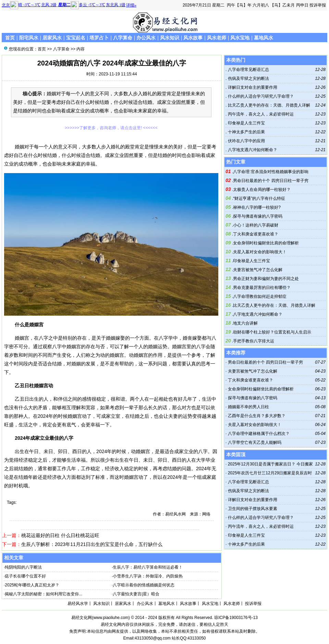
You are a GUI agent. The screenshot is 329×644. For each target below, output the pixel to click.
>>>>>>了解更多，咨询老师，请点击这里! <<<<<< (111, 128)
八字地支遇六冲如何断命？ (252, 150)
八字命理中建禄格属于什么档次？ (259, 434)
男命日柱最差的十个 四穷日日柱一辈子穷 (271, 181)
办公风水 (146, 38)
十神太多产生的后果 (246, 132)
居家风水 (52, 38)
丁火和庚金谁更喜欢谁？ (256, 234)
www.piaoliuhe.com (111, 618)
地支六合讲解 (245, 323)
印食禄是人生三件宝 (246, 123)
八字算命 (123, 38)
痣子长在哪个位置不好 (25, 576)
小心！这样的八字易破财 (256, 225)
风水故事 (193, 38)
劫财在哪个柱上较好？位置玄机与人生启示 (272, 332)
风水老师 (217, 38)
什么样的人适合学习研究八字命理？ (260, 96)
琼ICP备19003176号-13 (236, 618)
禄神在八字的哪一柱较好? (257, 207)
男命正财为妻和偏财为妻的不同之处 (266, 279)
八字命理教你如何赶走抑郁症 (260, 296)
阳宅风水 (29, 38)
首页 (10, 38)
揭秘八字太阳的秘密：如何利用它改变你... (44, 594)
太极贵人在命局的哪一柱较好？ (262, 190)
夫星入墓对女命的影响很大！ (260, 252)
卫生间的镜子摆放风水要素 (253, 509)
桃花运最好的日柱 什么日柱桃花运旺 (60, 535)
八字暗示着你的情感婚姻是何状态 (144, 585)
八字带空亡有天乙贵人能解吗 (255, 442)
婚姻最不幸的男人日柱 (248, 407)
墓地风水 (264, 38)
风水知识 (170, 38)
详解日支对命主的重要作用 (252, 87)
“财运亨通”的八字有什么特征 (259, 198)
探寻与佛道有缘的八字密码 (258, 216)
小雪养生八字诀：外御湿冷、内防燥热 (148, 576)
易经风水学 (78, 604)
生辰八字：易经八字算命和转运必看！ (148, 567)
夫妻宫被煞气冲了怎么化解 (258, 270)
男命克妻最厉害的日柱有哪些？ (262, 288)
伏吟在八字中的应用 (246, 141)
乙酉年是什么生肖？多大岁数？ (257, 416)
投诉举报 (318, 5)
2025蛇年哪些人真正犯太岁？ (32, 585)
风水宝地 (240, 38)
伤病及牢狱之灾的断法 (248, 78)
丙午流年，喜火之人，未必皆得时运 (260, 114)
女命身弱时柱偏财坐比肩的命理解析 (266, 243)
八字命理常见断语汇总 (248, 70)
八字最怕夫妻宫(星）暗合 (136, 594)
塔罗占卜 (99, 38)
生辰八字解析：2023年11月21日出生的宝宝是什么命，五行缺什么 (92, 544)
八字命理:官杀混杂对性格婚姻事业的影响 (271, 172)
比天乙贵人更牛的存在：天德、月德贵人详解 (268, 105)
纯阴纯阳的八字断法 (23, 567)
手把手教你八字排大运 (254, 341)
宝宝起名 (76, 38)
